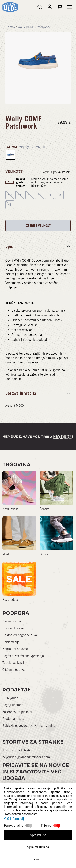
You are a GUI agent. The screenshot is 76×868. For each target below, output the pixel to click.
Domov (10, 27)
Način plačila (12, 621)
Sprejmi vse (38, 835)
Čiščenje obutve (13, 670)
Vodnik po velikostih (57, 172)
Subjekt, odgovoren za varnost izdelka (29, 726)
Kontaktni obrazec (15, 649)
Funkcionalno (14, 825)
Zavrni (38, 859)
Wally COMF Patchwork (34, 27)
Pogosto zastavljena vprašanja (23, 656)
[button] (70, 7)
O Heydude (10, 698)
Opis (9, 246)
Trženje (46, 825)
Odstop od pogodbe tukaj (20, 635)
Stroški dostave (13, 628)
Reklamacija (11, 642)
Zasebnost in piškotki (17, 712)
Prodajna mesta (13, 719)
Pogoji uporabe (13, 705)
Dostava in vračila (21, 393)
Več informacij (14, 819)
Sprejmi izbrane (38, 847)
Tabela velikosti (13, 663)
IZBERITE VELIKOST (38, 226)
